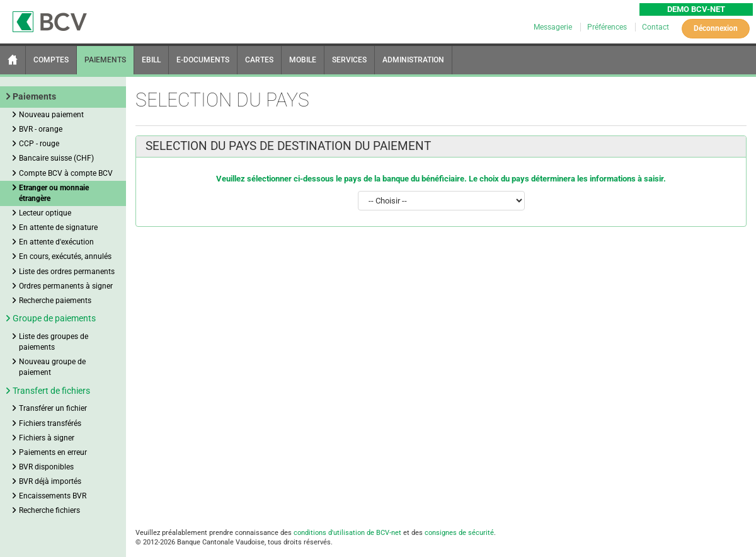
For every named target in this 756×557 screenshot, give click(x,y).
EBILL (151, 60)
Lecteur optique (45, 213)
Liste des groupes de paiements (54, 342)
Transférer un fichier (53, 408)
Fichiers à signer (47, 438)
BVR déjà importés (50, 481)
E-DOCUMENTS (203, 60)
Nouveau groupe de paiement (52, 367)
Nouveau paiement (51, 115)
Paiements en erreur (53, 452)
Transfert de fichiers (51, 391)
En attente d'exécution (56, 242)
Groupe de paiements (54, 318)
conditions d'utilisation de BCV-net (347, 533)
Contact (656, 27)
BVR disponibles (46, 467)
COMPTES (51, 60)
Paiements (34, 96)
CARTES (259, 60)
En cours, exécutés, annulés (65, 256)
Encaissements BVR (53, 496)
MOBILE (303, 60)
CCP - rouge (39, 144)
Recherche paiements (55, 301)
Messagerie (554, 27)
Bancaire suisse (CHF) (56, 158)
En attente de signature (58, 227)
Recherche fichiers (49, 510)
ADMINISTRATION (413, 60)
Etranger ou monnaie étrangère (54, 193)
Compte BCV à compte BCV (66, 173)
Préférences (608, 27)
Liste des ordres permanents (67, 272)
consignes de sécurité (459, 533)
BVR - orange (41, 129)
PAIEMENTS (105, 60)
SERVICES (349, 60)
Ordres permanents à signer (66, 286)
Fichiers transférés (50, 423)
